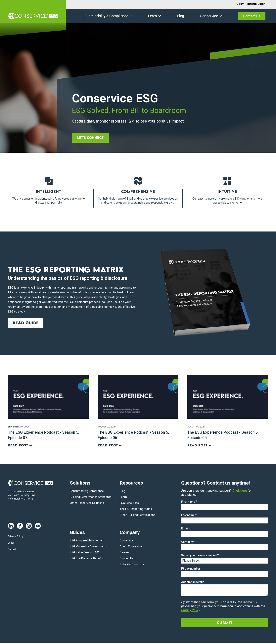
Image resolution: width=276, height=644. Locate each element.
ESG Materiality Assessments (88, 547)
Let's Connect (91, 138)
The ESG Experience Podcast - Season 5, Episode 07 (45, 435)
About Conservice (131, 547)
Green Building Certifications (137, 516)
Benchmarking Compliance (87, 492)
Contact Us (252, 16)
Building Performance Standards (91, 498)
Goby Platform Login (251, 4)
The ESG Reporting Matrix (136, 510)
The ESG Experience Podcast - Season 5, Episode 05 (224, 435)
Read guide (26, 323)
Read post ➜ (20, 446)
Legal (11, 544)
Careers (125, 553)
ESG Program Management (87, 541)
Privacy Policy (16, 537)
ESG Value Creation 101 (85, 553)
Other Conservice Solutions (87, 504)
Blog (181, 16)
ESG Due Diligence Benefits (87, 559)
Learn (153, 16)
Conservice (209, 16)
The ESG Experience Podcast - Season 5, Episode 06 (134, 435)
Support (12, 550)
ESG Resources (129, 504)
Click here (240, 491)
